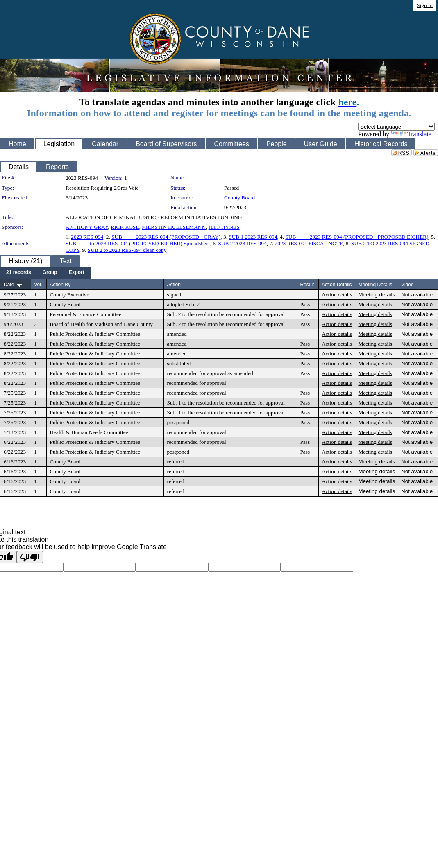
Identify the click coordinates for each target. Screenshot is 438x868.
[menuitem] (19, 273)
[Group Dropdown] (50, 273)
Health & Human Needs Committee (89, 432)
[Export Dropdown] (77, 273)
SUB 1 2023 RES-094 (253, 237)
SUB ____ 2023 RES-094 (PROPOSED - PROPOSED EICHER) (357, 237)
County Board (239, 198)
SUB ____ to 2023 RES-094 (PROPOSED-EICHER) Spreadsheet (138, 243)
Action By (60, 285)
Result (307, 285)
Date (9, 285)
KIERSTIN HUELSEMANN (174, 227)
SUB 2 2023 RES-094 (242, 243)
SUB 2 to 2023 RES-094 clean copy (127, 250)
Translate (411, 134)
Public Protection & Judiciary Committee (95, 334)
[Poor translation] (30, 557)
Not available (417, 295)
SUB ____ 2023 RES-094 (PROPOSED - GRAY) (166, 237)
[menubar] (45, 273)
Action (174, 285)
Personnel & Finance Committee (85, 314)
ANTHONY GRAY (87, 227)
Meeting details (377, 295)
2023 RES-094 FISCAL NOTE (309, 243)
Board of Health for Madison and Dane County (101, 324)
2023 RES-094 (87, 237)
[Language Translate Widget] (396, 127)
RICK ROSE (125, 227)
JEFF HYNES (224, 227)
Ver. (38, 285)
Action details (337, 295)
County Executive (69, 295)
